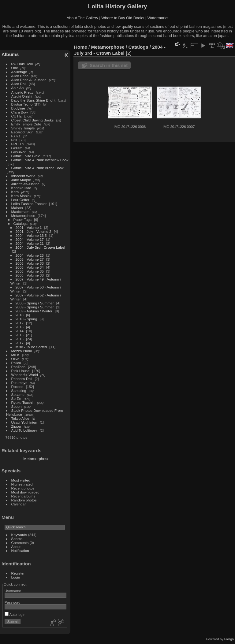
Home (81, 47)
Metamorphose (23, 216)
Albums (10, 54)
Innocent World (23, 176)
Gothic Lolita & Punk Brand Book (37, 168)
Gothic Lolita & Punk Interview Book (40, 160)
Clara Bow (20, 112)
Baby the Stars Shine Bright (34, 100)
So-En (16, 398)
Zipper (16, 426)
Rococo (17, 387)
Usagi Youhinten (24, 422)
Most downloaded (25, 492)
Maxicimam (20, 212)
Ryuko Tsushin (23, 402)
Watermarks (158, 18)
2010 (20, 315)
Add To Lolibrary (24, 430)
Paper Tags (22, 220)
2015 (20, 335)
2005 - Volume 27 (30, 259)
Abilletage (19, 72)
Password (13, 602)
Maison (17, 208)
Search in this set (109, 65)
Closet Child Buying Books (33, 120)
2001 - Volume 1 (29, 227)
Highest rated (22, 484)
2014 (20, 331)
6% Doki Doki (22, 64)
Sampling (19, 391)
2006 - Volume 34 (30, 267)
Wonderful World (25, 375)
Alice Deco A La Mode (29, 80)
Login (16, 577)
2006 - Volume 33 (30, 263)
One (15, 68)
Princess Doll (22, 379)
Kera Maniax (21, 196)
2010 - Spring (26, 319)
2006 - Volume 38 (30, 275)
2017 (20, 343)
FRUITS (18, 144)
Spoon (17, 406)
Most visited (21, 480)
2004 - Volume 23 (30, 255)
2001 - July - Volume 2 (34, 231)
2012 (20, 323)
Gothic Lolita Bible (26, 156)
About (16, 547)
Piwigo (229, 639)
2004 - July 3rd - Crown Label (41, 247)
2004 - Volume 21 (30, 243)
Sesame (18, 395)
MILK (15, 355)
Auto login (15, 614)
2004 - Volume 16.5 (31, 235)
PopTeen (18, 367)
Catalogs (21, 223)
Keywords (19, 535)
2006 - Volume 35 (30, 271)
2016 (20, 339)
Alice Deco (20, 76)
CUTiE (17, 116)
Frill (14, 140)
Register (18, 573)
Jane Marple (21, 180)
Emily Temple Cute (26, 124)
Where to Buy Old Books (123, 18)
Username (13, 591)
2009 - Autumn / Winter (35, 311)
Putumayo (19, 383)
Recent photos (23, 488)
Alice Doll (19, 84)
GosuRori (19, 152)
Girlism (17, 148)
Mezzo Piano (22, 351)
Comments (20, 543)
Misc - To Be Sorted (31, 347)
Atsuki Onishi (22, 96)
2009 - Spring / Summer (35, 307)
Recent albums (23, 496)
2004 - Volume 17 (30, 239)
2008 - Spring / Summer (35, 303)
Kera (15, 192)
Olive (15, 359)
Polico (16, 363)
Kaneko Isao (21, 188)
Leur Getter (21, 200)
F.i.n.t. (16, 136)
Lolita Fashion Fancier (29, 204)
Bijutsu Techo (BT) (26, 104)
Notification (20, 551)
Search (17, 539)
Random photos (24, 500)
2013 (20, 327)
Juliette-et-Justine (25, 184)
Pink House (21, 371)
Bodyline (18, 108)
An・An (18, 88)
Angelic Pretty (22, 92)
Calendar (19, 504)
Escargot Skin (22, 132)
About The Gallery (82, 18)
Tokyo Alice (20, 418)
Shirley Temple (23, 128)
